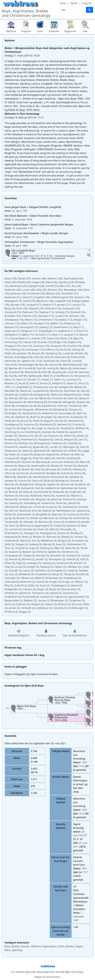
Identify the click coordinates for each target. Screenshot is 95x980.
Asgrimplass (49, 946)
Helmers (36, 946)
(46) (55, 278)
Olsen (61, 946)
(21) (70, 293)
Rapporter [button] (70, 31)
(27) (52, 286)
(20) (42, 297)
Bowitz (15, 946)
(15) (71, 308)
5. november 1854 (22, 219)
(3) (10, 428)
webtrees (48, 966)
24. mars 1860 (20, 237)
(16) (10, 308)
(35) (52, 282)
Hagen (79, 946)
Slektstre (11, 31)
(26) (76, 286)
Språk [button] (74, 3)
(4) (31, 432)
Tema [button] (63, 3)
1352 (84, 762)
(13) (48, 320)
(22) (53, 293)
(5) (44, 410)
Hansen (25, 946)
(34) (66, 282)
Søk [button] (85, 31)
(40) (24, 282)
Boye (7, 946)
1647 (84, 868)
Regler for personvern (47, 977)
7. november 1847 (79, 917)
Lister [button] (40, 31)
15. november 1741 (23, 228)
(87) (24, 278)
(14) (78, 312)
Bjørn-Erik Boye (74, 972)
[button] (88, 251)
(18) (45, 301)
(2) (59, 443)
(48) (39, 278)
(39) (38, 282)
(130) (11, 278)
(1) (24, 428)
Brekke (70, 946)
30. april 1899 (20, 246)
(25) (41, 290)
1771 (85, 872)
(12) (57, 323)
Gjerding (17, 950)
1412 (82, 766)
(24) (55, 290)
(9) (78, 350)
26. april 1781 (20, 211)
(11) (79, 327)
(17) (34, 305)
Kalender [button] (54, 31)
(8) (77, 361)
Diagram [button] (26, 31)
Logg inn (87, 3)
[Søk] (90, 10)
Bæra (8, 950)
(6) (40, 387)
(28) (36, 286)
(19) (82, 297)
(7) (48, 376)
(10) (39, 338)
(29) (18, 286)
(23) (36, 293)
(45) (10, 282)
